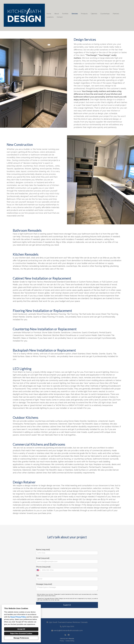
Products (84, 14)
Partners (116, 14)
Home (49, 14)
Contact (60, 17)
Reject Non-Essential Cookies (21, 633)
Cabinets (94, 14)
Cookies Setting (70, 641)
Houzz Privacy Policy (18, 617)
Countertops (105, 14)
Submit (67, 605)
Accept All (21, 629)
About (57, 14)
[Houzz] (65, 635)
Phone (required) (67, 569)
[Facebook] (69, 635)
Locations (50, 17)
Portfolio (65, 14)
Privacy (62, 641)
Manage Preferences (21, 638)
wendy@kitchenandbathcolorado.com (68, 630)
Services (75, 14)
